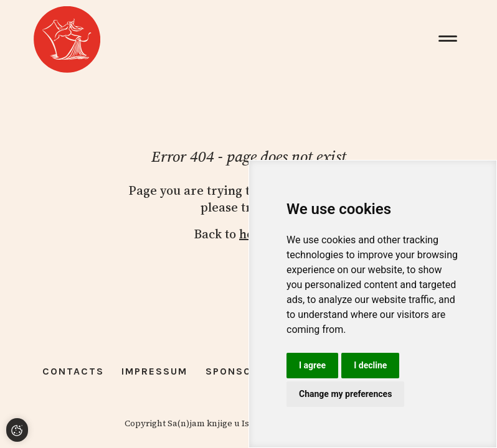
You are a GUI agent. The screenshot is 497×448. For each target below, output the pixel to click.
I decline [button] (370, 365)
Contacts (73, 371)
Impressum (154, 371)
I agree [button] (312, 365)
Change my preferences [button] (345, 394)
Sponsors (236, 371)
